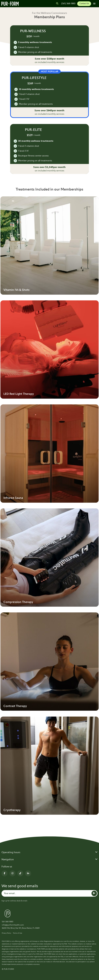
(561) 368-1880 (68, 3)
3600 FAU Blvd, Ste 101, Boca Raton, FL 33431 (21, 928)
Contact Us (84, 3)
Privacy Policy (6, 933)
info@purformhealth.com (13, 925)
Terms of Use (17, 933)
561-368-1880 (8, 922)
